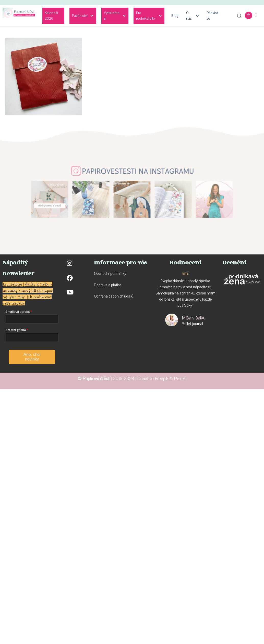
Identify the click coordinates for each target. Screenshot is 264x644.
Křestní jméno (16, 330)
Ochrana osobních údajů (114, 296)
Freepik (162, 379)
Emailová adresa (18, 312)
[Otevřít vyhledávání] (239, 16)
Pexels (180, 379)
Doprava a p (104, 285)
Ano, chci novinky (32, 357)
